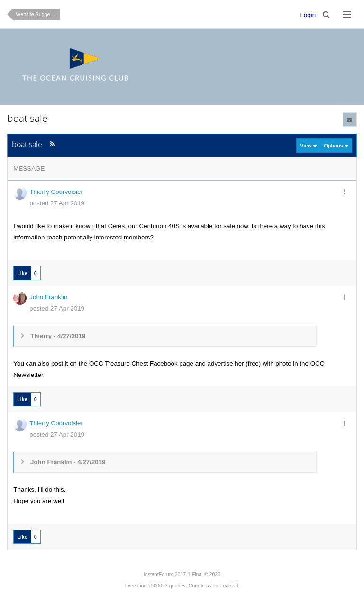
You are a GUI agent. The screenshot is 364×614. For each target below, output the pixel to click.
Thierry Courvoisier (56, 192)
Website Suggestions (38, 14)
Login (308, 15)
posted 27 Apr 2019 (57, 203)
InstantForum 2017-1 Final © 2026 (182, 574)
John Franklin (48, 297)
